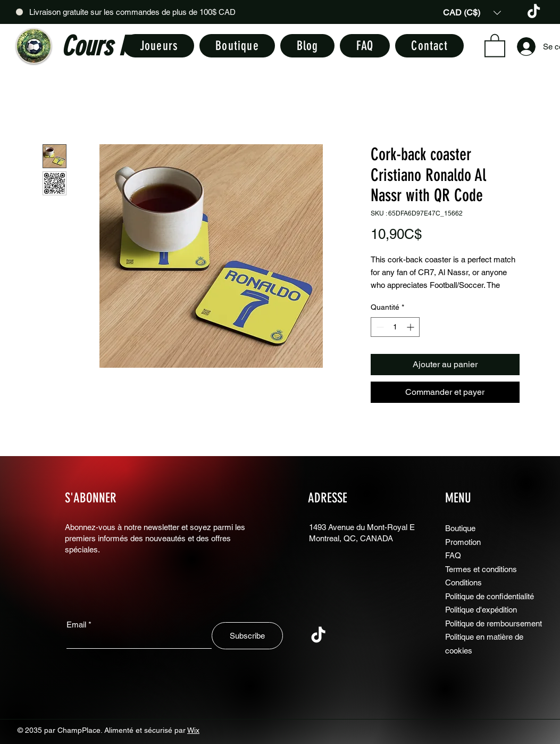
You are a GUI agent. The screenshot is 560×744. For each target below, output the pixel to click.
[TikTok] (534, 12)
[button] (472, 13)
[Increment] (411, 327)
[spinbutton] (395, 327)
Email (76, 625)
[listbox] (472, 13)
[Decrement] (379, 327)
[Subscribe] (247, 636)
